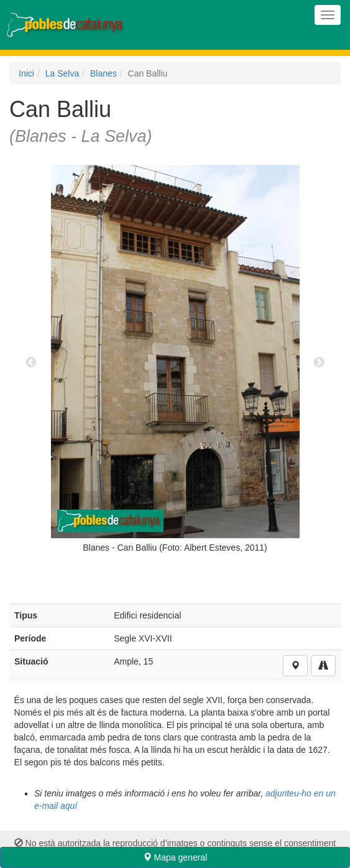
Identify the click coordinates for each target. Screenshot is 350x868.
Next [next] (319, 363)
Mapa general (175, 857)
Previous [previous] (31, 363)
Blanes (104, 73)
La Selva (62, 73)
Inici (26, 73)
